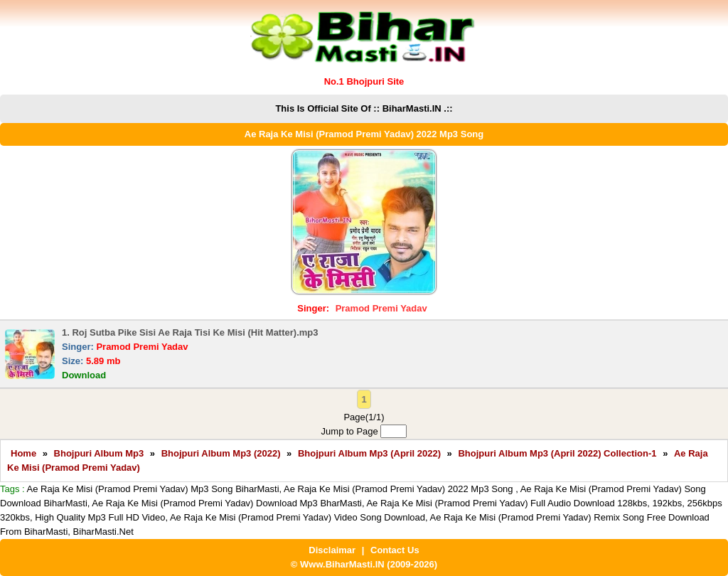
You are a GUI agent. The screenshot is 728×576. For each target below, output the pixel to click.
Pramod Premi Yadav (381, 308)
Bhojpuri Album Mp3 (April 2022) (369, 453)
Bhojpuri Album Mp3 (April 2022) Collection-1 (557, 453)
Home (23, 453)
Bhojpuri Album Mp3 (99, 453)
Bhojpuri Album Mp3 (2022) (221, 453)
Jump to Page (364, 431)
